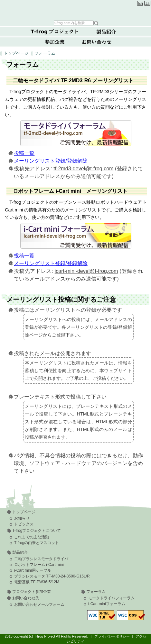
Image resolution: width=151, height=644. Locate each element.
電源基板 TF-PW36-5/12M (37, 582)
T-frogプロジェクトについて (55, 31)
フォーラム (45, 53)
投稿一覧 (24, 153)
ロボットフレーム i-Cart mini (39, 565)
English (141, 4)
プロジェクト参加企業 (32, 592)
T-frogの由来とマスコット (37, 543)
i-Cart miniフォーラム (107, 604)
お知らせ (22, 518)
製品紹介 (106, 31)
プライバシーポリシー (112, 636)
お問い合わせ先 (26, 598)
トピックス (24, 524)
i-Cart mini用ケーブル (33, 570)
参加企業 (55, 42)
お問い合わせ (97, 42)
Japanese (148, 4)
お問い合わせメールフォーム (39, 604)
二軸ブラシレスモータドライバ (41, 559)
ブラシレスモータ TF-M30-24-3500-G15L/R (52, 576)
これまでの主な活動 (32, 537)
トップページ (16, 53)
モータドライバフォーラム (111, 598)
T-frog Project (76, 10)
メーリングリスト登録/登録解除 (51, 161)
